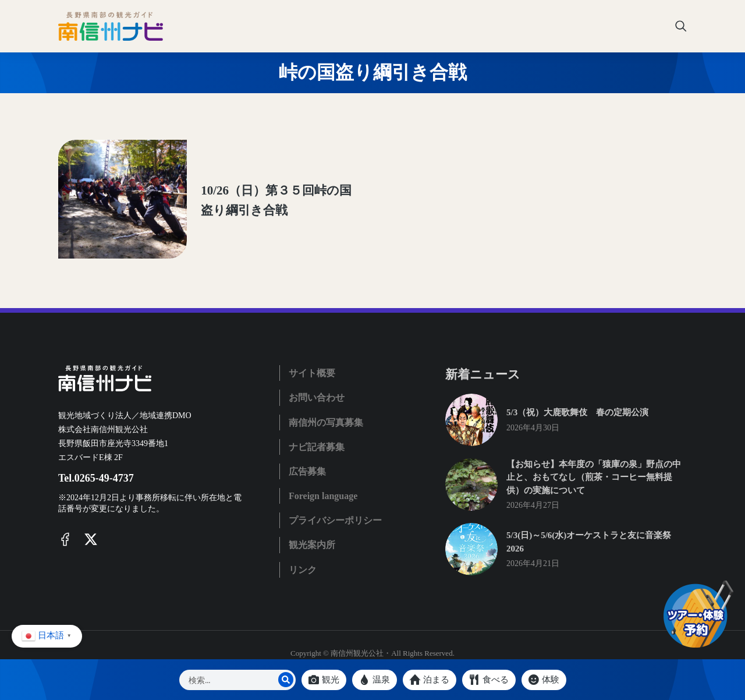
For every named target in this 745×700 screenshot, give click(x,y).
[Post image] (102, 183)
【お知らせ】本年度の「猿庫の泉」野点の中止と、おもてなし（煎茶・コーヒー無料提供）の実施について (594, 443)
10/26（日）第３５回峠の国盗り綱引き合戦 (257, 183)
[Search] (286, 680)
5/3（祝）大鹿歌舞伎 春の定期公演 (577, 378)
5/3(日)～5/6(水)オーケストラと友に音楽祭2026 (589, 508)
